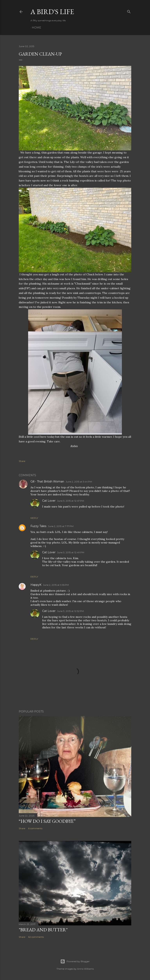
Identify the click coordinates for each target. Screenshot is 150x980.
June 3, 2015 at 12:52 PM (70, 611)
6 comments (35, 828)
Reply (34, 518)
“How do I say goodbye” (47, 821)
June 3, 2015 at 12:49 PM (71, 552)
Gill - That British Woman (47, 481)
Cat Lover (49, 501)
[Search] (129, 11)
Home (37, 28)
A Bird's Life (52, 12)
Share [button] (22, 461)
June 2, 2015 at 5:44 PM (79, 482)
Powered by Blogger (75, 961)
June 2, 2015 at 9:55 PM (56, 585)
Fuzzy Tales (38, 526)
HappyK (36, 585)
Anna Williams (85, 969)
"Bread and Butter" (43, 930)
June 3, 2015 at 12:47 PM (71, 501)
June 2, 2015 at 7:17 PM (61, 526)
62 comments (36, 937)
